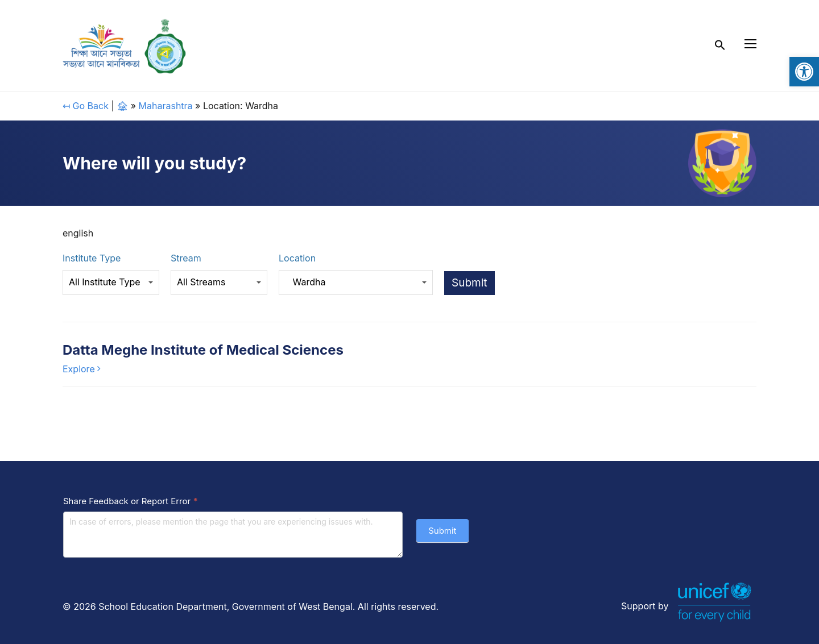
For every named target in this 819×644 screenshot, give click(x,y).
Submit (442, 531)
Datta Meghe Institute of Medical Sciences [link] (203, 350)
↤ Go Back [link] (86, 106)
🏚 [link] (122, 106)
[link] (804, 72)
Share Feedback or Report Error (131, 501)
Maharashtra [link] (166, 106)
